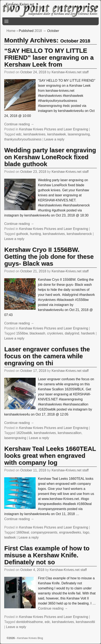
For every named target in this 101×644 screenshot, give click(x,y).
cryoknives (55, 333)
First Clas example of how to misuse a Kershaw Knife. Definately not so (47, 555)
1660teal (23, 532)
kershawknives (34, 134)
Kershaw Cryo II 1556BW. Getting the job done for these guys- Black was (49, 256)
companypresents (44, 532)
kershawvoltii (85, 622)
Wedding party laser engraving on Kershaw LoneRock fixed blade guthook (50, 157)
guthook (22, 234)
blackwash (37, 333)
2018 (38, 31)
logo (86, 532)
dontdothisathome (29, 622)
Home (11, 31)
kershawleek (57, 134)
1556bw (22, 333)
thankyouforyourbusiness (23, 139)
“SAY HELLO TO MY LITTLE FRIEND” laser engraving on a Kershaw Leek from (49, 57)
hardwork (88, 333)
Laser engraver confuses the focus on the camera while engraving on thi (47, 356)
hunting (36, 234)
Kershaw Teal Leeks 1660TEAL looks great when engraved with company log (50, 456)
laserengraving (79, 134)
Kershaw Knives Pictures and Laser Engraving (54, 129)
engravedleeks (70, 532)
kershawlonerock (79, 234)
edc (19, 134)
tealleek (10, 537)
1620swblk (24, 433)
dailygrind (72, 333)
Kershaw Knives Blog (30, 638)
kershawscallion (69, 433)
